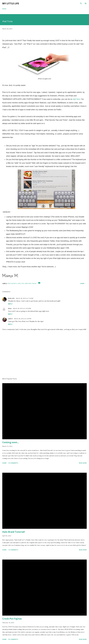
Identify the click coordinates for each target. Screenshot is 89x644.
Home (4, 9)
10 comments (13, 463)
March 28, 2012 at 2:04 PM (23, 319)
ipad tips (21, 283)
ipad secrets (12, 283)
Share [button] (82, 283)
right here (76, 99)
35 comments (13, 639)
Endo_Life (11, 298)
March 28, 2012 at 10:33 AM (22, 308)
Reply (10, 304)
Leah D (10, 319)
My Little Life (11, 3)
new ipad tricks (31, 283)
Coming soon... (11, 442)
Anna (10, 308)
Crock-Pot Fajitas (12, 619)
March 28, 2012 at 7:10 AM (25, 298)
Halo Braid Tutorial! (14, 532)
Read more (83, 463)
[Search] (81, 3)
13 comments (13, 550)
